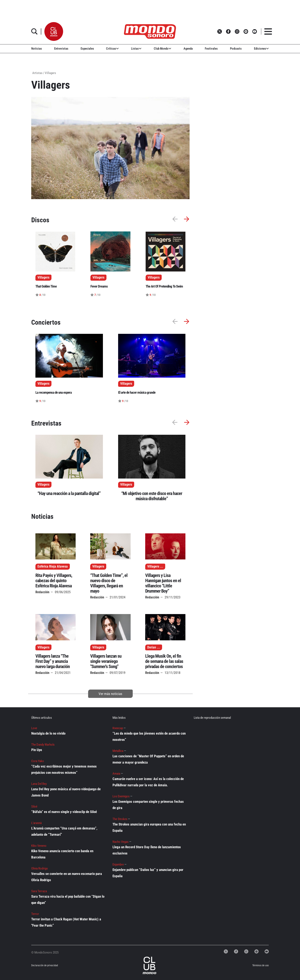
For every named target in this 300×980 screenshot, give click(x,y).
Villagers (43, 485)
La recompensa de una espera (54, 392)
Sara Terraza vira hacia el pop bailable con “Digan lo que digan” (68, 900)
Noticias (37, 49)
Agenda (188, 49)
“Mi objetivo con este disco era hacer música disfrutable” (152, 496)
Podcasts (236, 49)
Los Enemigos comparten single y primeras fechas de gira (148, 805)
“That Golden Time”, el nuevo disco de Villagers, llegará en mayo (109, 583)
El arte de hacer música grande (137, 392)
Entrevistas (61, 49)
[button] (54, 31)
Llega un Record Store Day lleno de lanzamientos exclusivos (147, 850)
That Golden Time (46, 286)
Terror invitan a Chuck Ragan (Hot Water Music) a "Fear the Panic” (66, 922)
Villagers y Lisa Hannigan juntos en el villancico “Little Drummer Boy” (163, 583)
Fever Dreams (99, 286)
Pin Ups (37, 750)
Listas (136, 49)
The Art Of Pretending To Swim (164, 286)
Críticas (112, 49)
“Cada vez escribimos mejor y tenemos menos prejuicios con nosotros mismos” (64, 769)
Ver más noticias (110, 694)
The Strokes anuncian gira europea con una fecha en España (149, 827)
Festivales (211, 49)
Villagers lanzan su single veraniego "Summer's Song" (106, 661)
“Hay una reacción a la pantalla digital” (69, 493)
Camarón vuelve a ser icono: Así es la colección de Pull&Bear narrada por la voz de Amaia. (148, 782)
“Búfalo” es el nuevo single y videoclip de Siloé (64, 812)
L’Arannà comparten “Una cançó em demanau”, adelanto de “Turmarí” (64, 831)
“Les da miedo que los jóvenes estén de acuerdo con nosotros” (149, 736)
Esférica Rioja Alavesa (53, 567)
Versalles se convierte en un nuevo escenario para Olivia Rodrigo (67, 877)
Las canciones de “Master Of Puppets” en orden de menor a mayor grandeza (148, 759)
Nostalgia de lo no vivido (48, 733)
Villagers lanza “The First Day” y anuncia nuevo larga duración (53, 661)
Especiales (87, 49)
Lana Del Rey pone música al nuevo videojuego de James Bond (66, 792)
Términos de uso (261, 965)
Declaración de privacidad (44, 965)
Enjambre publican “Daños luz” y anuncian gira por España (148, 873)
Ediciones (261, 49)
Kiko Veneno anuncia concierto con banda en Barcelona (62, 854)
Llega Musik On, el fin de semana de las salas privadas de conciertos (164, 661)
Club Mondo (162, 49)
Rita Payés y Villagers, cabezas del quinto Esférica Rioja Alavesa (54, 581)
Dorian (152, 647)
